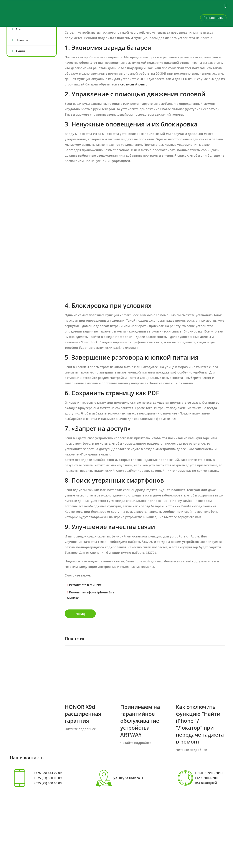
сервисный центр (134, 84)
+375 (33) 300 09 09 (48, 778)
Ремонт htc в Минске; (86, 585)
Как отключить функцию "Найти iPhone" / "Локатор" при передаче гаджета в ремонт (200, 724)
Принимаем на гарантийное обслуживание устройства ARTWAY (140, 721)
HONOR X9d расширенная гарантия (83, 714)
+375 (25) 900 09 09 (48, 783)
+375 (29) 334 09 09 (48, 773)
